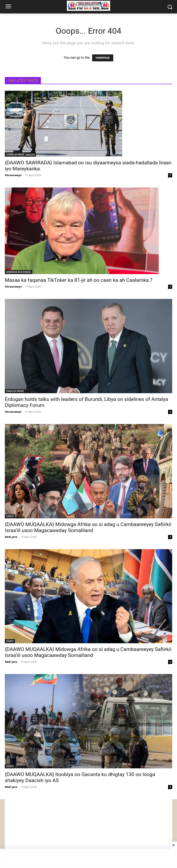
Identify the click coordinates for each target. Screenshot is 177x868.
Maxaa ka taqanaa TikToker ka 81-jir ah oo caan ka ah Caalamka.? (79, 280)
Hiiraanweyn (13, 175)
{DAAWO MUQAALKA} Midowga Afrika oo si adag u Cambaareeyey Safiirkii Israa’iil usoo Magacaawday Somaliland (88, 527)
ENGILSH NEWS (15, 391)
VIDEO (10, 516)
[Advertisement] (88, 833)
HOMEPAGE (103, 58)
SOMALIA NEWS (15, 154)
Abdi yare (11, 537)
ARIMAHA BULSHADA (19, 272)
